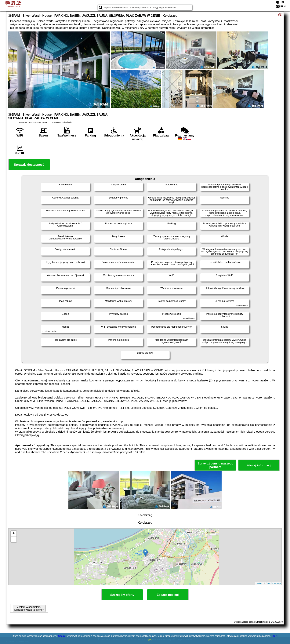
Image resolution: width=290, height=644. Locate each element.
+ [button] (14, 534)
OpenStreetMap (273, 583)
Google (62, 636)
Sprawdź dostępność (29, 165)
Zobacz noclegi (168, 595)
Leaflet (259, 583)
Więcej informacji (259, 465)
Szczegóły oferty (122, 595)
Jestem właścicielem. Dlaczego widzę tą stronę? (29, 608)
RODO (275, 636)
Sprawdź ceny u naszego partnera (215, 465)
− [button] (14, 539)
